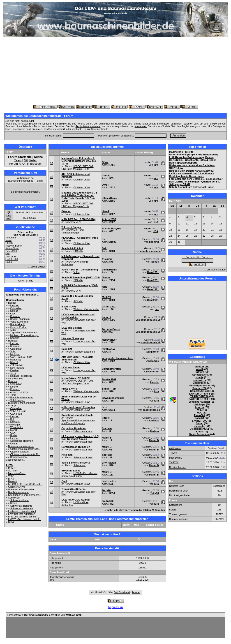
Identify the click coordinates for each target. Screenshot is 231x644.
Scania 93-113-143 (72, 248)
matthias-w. (109, 349)
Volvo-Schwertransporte (76, 463)
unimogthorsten (111, 369)
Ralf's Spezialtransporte (183, 163)
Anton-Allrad (12, 248)
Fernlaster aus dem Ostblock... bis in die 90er (196, 179)
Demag (14, 311)
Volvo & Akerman (20, 322)
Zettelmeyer (17, 365)
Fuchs (14, 435)
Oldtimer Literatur (20, 452)
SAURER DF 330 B (200, 394)
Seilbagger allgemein (22, 441)
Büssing (66, 211)
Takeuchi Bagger (71, 227)
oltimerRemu (110, 198)
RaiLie (9, 262)
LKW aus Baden (71, 367)
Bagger (12, 303)
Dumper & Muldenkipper (22, 403)
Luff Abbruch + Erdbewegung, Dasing (191, 157)
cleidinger (199, 404)
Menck (14, 430)
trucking (107, 259)
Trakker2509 (109, 379)
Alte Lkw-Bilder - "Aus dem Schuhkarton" (77, 358)
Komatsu (15, 316)
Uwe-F (106, 185)
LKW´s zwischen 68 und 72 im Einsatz (192, 173)
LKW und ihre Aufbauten (22, 514)
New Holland (17, 368)
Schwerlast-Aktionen (21, 508)
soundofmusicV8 (151, 320)
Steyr (11, 522)
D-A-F (11, 479)
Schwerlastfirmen (20, 500)
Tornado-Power (111, 329)
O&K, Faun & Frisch (21, 357)
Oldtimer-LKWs (17, 487)
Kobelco (15, 338)
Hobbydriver (109, 340)
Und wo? (9, 217)
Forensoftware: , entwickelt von (45, 615)
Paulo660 (199, 415)
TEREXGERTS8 (200, 396)
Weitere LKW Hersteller (21, 489)
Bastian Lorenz (177, 467)
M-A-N (12, 468)
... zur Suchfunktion (215, 270)
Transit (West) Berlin (73, 489)
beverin (200, 407)
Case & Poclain (19, 327)
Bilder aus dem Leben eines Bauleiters (192, 165)
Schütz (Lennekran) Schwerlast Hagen (192, 187)
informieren (141, 126)
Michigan (15, 354)
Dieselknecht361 (199, 429)
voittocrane (175, 448)
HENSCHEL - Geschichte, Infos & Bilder (193, 160)
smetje (200, 377)
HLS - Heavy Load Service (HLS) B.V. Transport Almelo (80, 438)
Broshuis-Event (70, 471)
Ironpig (106, 175)
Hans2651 (153, 272)
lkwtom (155, 431)
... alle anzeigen (37, 267)
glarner (155, 352)
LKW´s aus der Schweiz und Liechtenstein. (78, 316)
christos (154, 420)
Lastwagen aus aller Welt (22, 511)
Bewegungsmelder (113, 398)
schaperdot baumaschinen (118, 358)
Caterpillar (16, 308)
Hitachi (14, 362)
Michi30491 (176, 458)
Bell (12, 419)
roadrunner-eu (151, 410)
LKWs (10, 465)
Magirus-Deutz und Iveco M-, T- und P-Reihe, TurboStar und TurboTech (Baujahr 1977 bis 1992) (80, 197)
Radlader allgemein (21, 376)
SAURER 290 (199, 421)
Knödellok (11, 238)
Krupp (65, 185)
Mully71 (106, 297)
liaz (157, 309)
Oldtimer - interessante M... (25, 454)
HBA (155, 222)
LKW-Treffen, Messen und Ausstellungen (79, 475)
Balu (105, 248)
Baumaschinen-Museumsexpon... (16, 458)
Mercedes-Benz (17, 473)
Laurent (106, 317)
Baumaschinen (15, 300)
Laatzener (11, 256)
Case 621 (67, 349)
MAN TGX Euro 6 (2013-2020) (78, 219)
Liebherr (15, 305)
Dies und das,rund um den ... (24, 517)
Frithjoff (199, 372)
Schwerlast (14, 498)
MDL (199, 413)
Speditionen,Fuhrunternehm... (25, 495)
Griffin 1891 (109, 307)
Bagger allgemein (20, 319)
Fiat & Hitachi (17, 324)
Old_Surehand (122, 592)
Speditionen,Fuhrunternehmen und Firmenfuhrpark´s (78, 422)
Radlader (13, 341)
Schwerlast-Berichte (21, 506)
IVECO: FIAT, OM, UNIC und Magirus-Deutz (77, 168)
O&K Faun (16, 414)
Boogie (155, 361)
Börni (105, 162)
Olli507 (9, 243)
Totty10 (106, 490)
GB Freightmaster (200, 385)
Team (18, 160)
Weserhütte (16, 427)
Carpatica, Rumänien (74, 428)
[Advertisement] (115, 71)
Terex (13, 373)
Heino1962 (11, 251)
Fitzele (106, 418)
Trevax (173, 453)
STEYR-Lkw (176, 168)
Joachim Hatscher (200, 402)
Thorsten (107, 455)
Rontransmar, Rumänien (76, 447)
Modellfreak (200, 383)
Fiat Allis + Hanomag (22, 397)
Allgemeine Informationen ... (23, 295)
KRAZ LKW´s (69, 389)
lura (7, 254)
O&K (13, 314)
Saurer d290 (200, 388)
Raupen (13, 381)
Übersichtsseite (100, 129)
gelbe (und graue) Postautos (78, 407)
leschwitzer (199, 380)
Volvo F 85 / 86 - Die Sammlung (80, 270)
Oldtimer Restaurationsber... (26, 449)
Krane (13, 503)
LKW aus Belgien (72, 328)
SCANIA (13, 471)
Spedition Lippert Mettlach (77, 415)
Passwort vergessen (121, 136)
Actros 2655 (109, 219)
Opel (64, 481)
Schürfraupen (18, 400)
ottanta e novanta (150, 251)
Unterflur (153, 372)
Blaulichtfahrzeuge (18, 492)
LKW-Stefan (109, 463)
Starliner (107, 428)
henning (154, 242)
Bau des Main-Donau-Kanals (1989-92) (192, 171)
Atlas (13, 330)
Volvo (13, 351)
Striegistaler (199, 375)
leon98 (155, 262)
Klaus (199, 432)
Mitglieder (30, 160)
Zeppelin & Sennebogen (23, 332)
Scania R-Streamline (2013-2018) (80, 277)
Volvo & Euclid (18, 411)
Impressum (34, 164)
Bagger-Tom (109, 389)
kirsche (154, 382)
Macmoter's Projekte (181, 152)
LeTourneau (17, 379)
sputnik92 (108, 501)
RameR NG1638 (199, 391)
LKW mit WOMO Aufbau (75, 500)
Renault (12, 481)
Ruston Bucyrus (112, 229)
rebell (199, 369)
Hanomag (16, 360)
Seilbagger (14, 425)
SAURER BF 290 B (200, 399)
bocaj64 (200, 418)
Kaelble (14, 370)
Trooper (136, 592)
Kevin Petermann (199, 434)
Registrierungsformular (88, 126)
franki (8, 240)
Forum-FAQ (17, 164)
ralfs (105, 287)
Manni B (107, 438)
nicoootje (200, 426)
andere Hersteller (20, 392)
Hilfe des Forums (76, 124)
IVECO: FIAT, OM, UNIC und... (25, 484)
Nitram (106, 277)
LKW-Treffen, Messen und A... (25, 519)
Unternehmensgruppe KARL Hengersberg (194, 155)
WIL (199, 410)
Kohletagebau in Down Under (186, 176)
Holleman (67, 455)
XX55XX (174, 462)
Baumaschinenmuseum (21, 446)
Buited (199, 423)
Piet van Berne (14, 246)
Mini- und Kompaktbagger (24, 335)
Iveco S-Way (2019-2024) (76, 378)
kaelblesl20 (12, 259)
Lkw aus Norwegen (73, 338)
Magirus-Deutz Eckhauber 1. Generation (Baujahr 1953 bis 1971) (79, 161)
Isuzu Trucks (69, 307)
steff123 (199, 367)
